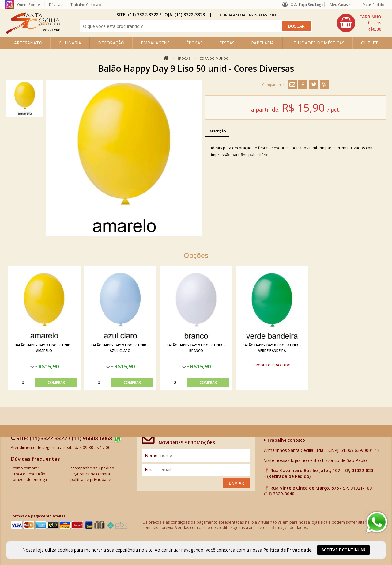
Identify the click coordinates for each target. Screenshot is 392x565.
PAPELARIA (262, 43)
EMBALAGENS (155, 43)
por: (34, 367)
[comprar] (44, 382)
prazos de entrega (30, 480)
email (150, 470)
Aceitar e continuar (343, 550)
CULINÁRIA (70, 43)
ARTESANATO (28, 43)
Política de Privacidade (287, 550)
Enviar (236, 483)
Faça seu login (312, 4)
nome (151, 455)
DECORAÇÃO (111, 43)
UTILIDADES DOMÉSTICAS (318, 43)
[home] (33, 32)
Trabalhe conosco (285, 440)
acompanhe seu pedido (92, 468)
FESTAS (227, 43)
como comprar (26, 468)
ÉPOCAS (194, 43)
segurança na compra (90, 474)
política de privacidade (91, 480)
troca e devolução (29, 474)
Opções (196, 255)
